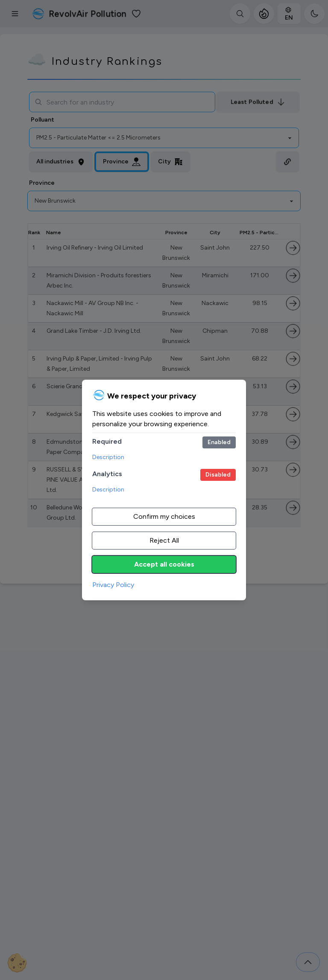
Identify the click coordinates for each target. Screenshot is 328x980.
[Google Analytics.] (218, 475)
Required (107, 441)
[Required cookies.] (219, 442)
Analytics (107, 474)
